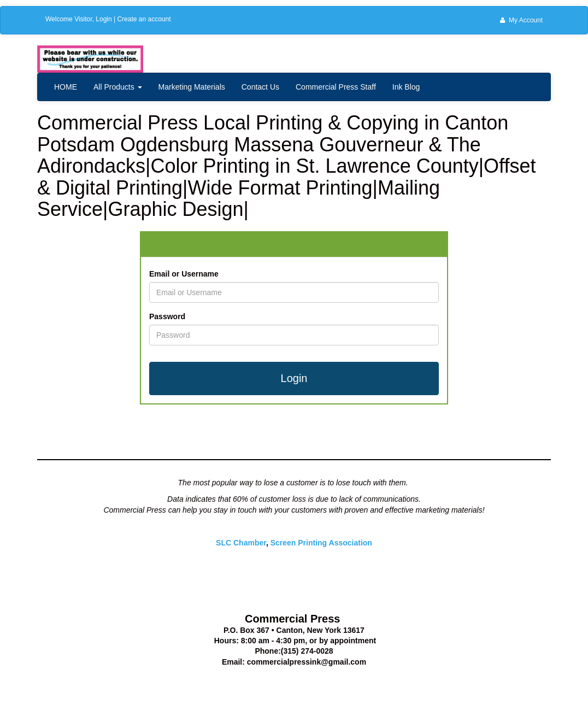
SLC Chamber (241, 543)
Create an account (144, 19)
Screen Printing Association (321, 543)
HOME (66, 87)
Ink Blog (406, 87)
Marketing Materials (192, 87)
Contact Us (260, 87)
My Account (521, 20)
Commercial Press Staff (336, 87)
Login (104, 19)
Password (167, 316)
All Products (118, 87)
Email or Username (184, 274)
